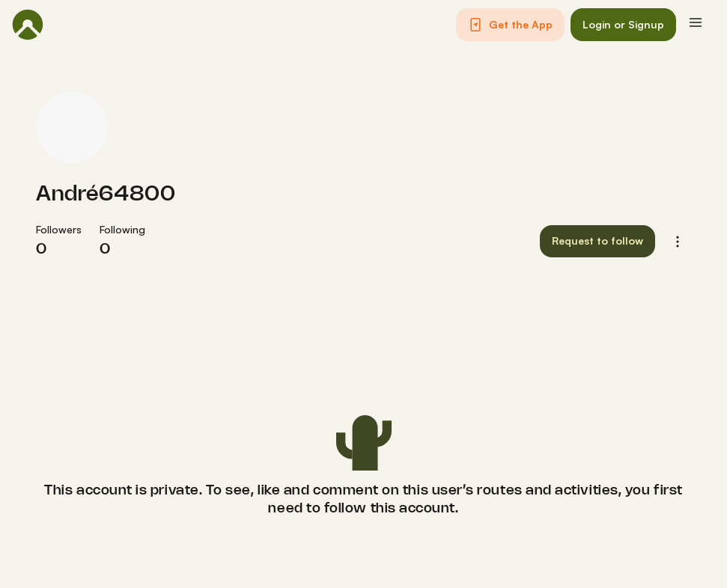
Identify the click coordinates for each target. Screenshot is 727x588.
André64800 (106, 195)
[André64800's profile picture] (72, 127)
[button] (510, 25)
